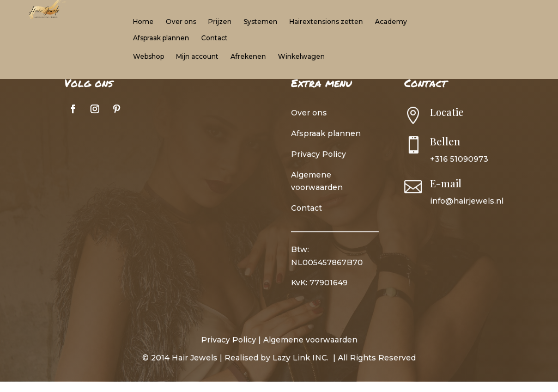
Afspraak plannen (161, 38)
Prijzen (220, 22)
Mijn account (197, 57)
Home (143, 22)
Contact (214, 38)
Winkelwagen (301, 57)
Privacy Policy (319, 154)
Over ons (181, 22)
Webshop (148, 57)
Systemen (260, 22)
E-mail (446, 183)
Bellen (445, 142)
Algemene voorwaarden (310, 340)
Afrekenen (248, 57)
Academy (391, 22)
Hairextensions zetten (326, 22)
